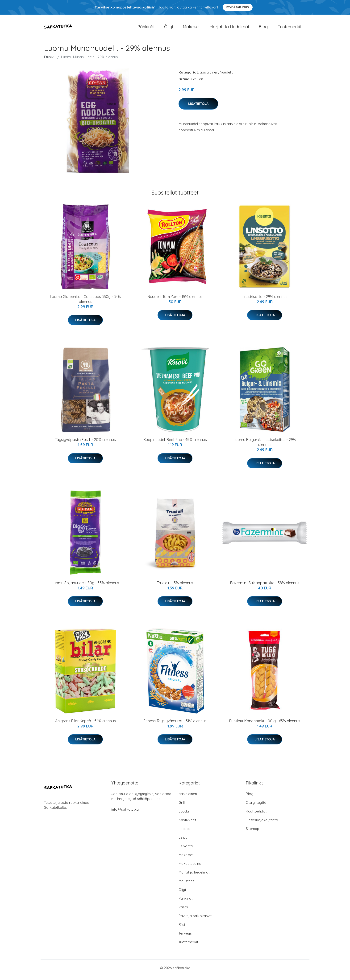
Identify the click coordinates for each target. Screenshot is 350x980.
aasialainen (209, 76)
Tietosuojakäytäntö (262, 824)
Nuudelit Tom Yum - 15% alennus (175, 301)
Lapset (184, 833)
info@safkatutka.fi (126, 813)
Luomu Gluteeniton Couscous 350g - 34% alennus (85, 303)
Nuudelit (226, 76)
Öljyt (169, 29)
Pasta (183, 911)
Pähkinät (146, 29)
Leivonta (186, 850)
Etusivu (50, 61)
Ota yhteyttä (256, 806)
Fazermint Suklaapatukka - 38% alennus (265, 587)
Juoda (184, 815)
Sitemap (252, 833)
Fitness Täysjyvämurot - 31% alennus (175, 725)
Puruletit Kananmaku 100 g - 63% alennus (265, 725)
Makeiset (191, 29)
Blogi (264, 29)
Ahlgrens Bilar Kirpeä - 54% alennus (85, 725)
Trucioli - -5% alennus (175, 587)
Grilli (182, 806)
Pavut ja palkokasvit (195, 920)
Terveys (185, 937)
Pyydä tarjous (238, 7)
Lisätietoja (198, 108)
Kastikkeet (187, 824)
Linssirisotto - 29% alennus (265, 301)
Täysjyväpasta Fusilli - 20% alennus (85, 444)
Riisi (182, 929)
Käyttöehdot (256, 815)
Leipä (183, 841)
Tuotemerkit (290, 29)
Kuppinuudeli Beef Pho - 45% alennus (175, 444)
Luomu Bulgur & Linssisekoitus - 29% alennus (265, 446)
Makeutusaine (190, 868)
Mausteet (186, 885)
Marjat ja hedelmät (229, 29)
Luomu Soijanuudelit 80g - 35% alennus (85, 587)
